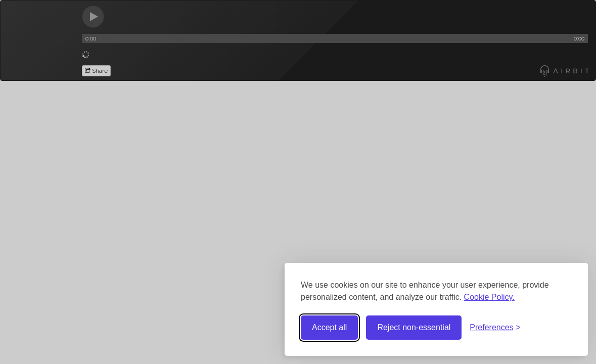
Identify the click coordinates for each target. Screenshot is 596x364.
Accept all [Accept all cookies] (329, 327)
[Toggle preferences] (495, 328)
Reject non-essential (414, 327)
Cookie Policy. (489, 297)
